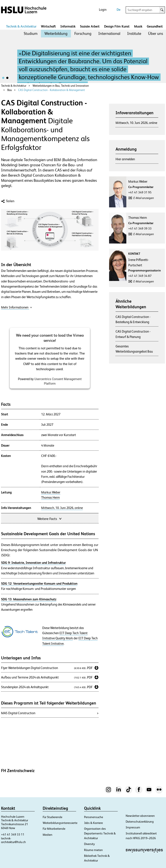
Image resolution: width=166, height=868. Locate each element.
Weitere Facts (50, 518)
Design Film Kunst (117, 26)
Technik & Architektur (21, 26)
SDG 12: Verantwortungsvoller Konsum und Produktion (39, 584)
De (119, 10)
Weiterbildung (56, 33)
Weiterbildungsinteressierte (60, 823)
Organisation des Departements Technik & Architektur (100, 833)
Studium (31, 33)
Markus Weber (51, 492)
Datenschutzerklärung (140, 822)
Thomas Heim (50, 498)
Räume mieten (93, 850)
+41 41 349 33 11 (13, 834)
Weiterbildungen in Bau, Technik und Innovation (61, 86)
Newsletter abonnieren (140, 816)
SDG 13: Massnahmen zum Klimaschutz (29, 599)
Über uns (156, 33)
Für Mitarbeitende (54, 829)
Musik (138, 26)
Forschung (83, 33)
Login (103, 10)
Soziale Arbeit (90, 26)
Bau (10, 90)
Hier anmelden (125, 159)
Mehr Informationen (17, 307)
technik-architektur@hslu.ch (13, 840)
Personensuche (94, 817)
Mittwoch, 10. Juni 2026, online (62, 508)
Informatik (68, 26)
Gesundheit (155, 26)
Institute (134, 33)
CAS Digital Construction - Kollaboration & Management (52, 90)
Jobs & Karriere (93, 823)
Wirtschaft (48, 26)
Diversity (89, 844)
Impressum (133, 827)
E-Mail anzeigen (144, 198)
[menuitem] (31, 34)
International (109, 33)
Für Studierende (52, 817)
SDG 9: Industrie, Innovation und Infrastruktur (33, 563)
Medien (48, 835)
